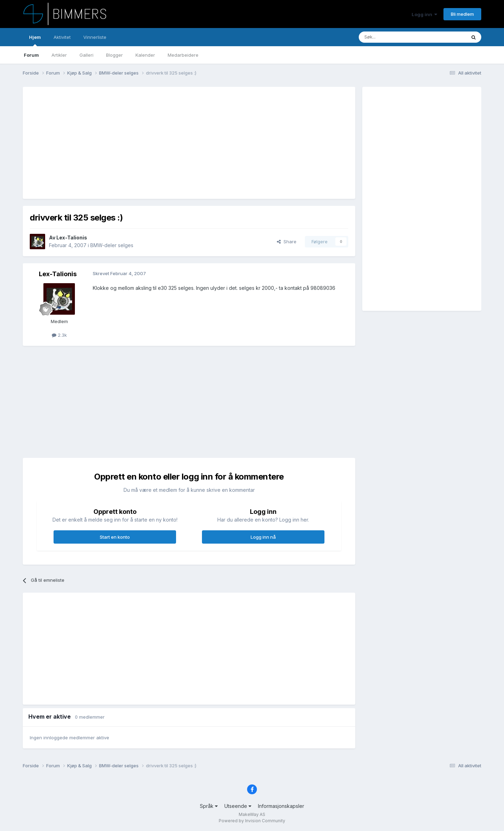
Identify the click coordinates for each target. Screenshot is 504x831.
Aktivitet (62, 37)
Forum (31, 55)
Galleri (86, 55)
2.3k (59, 335)
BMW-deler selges (112, 245)
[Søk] (391, 37)
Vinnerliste (95, 37)
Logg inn (424, 14)
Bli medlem (462, 14)
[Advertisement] (157, 143)
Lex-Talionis (72, 238)
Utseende (238, 806)
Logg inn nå (263, 537)
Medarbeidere (183, 55)
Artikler (59, 55)
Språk (209, 806)
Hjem (35, 40)
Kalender (145, 55)
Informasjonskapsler (281, 806)
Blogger (114, 55)
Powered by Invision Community (252, 821)
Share (287, 242)
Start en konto (115, 537)
